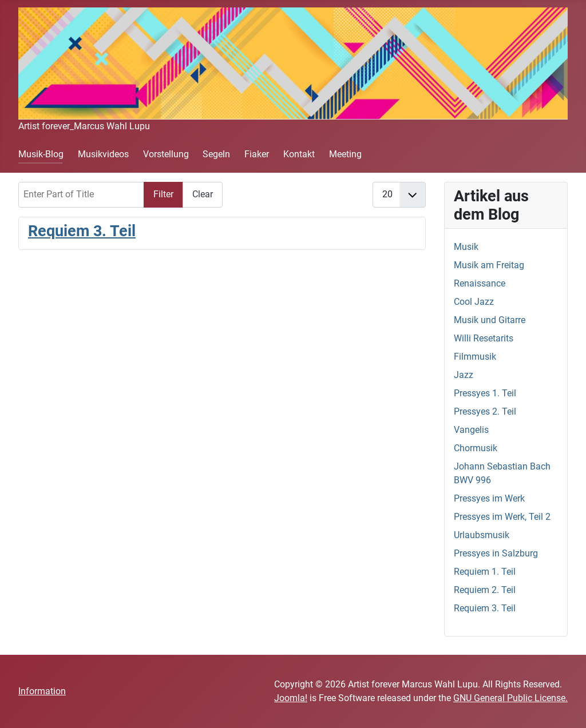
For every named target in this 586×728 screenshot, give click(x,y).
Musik (466, 247)
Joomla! (291, 698)
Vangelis (471, 430)
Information (42, 691)
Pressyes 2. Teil (485, 411)
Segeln (216, 154)
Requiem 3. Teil (82, 231)
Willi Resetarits (484, 338)
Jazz (464, 375)
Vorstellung (166, 154)
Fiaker (257, 154)
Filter (163, 194)
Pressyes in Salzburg (496, 553)
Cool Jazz (474, 302)
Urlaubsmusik (482, 535)
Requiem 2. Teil (485, 590)
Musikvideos (103, 154)
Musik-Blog (41, 154)
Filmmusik (475, 357)
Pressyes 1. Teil (485, 393)
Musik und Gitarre (490, 320)
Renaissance (480, 283)
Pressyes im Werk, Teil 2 (502, 517)
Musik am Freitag (489, 265)
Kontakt (299, 154)
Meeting (345, 154)
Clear (203, 194)
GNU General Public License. (510, 698)
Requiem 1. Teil (485, 572)
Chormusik (476, 448)
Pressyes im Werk (489, 498)
